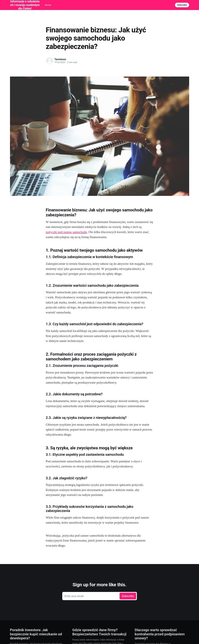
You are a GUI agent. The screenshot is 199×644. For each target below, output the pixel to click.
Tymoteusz (60, 59)
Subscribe (182, 5)
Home (48, 5)
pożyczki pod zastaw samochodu (66, 232)
